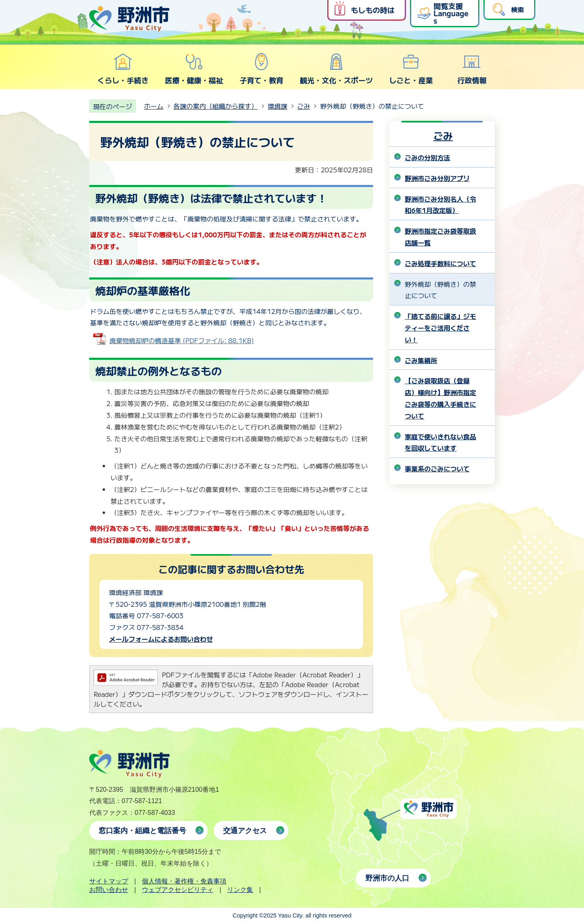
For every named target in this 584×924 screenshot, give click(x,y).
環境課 (277, 106)
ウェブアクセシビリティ (178, 890)
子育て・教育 (262, 69)
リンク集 (240, 890)
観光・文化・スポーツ (336, 69)
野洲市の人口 (387, 878)
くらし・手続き (123, 69)
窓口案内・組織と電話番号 (142, 831)
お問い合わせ (109, 890)
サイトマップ (109, 881)
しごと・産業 (411, 69)
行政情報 (472, 69)
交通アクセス (245, 831)
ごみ (304, 106)
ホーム (154, 106)
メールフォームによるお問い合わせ (161, 639)
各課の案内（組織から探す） (216, 106)
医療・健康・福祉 (194, 69)
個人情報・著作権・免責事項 (184, 881)
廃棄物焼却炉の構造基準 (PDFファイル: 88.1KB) (182, 340)
